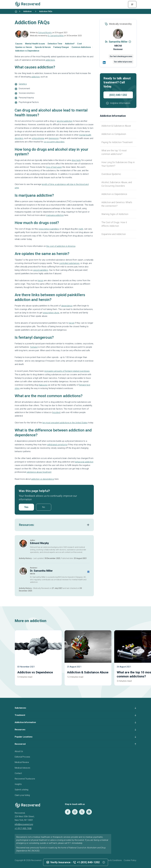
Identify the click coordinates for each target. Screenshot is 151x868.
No (44, 507)
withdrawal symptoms (57, 445)
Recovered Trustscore (25, 779)
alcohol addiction (65, 121)
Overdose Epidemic (111, 174)
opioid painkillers (41, 270)
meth (81, 229)
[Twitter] (82, 812)
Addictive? (70, 44)
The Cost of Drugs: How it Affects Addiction (114, 224)
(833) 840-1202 (118, 95)
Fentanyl (34, 347)
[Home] (16, 11)
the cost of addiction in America (61, 246)
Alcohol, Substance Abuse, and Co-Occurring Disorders (117, 184)
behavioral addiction (84, 462)
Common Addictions (82, 47)
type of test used (54, 167)
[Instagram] (75, 812)
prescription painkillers (49, 229)
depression (54, 138)
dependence (67, 306)
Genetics (23, 84)
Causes (19, 44)
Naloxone (43, 385)
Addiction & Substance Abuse (116, 126)
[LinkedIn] (105, 62)
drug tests (76, 160)
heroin (41, 280)
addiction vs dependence (43, 479)
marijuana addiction (55, 215)
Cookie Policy (130, 860)
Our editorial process (123, 62)
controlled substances (69, 263)
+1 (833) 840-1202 (88, 862)
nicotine (56, 412)
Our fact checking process (121, 56)
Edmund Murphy (45, 33)
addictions (50, 60)
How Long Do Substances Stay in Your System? (118, 164)
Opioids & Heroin (43, 47)
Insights (18, 784)
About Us (19, 751)
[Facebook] (68, 812)
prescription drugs (51, 313)
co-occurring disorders (54, 142)
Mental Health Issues (35, 44)
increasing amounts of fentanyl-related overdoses (67, 371)
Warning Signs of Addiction (115, 214)
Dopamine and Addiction (114, 234)
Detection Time (55, 44)
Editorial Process (22, 757)
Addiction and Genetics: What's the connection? (117, 204)
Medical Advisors (23, 768)
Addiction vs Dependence (27, 51)
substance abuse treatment (39, 472)
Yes (26, 507)
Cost (80, 44)
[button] (118, 103)
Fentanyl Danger (61, 47)
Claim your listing (22, 795)
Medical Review (22, 762)
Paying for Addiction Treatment (117, 142)
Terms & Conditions (113, 860)
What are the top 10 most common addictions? (114, 152)
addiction (35, 77)
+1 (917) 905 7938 (23, 828)
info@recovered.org (24, 824)
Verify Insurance (60, 862)
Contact (18, 773)
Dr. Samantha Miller (56, 36)
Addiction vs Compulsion (114, 134)
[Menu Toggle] (132, 4)
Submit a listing (22, 790)
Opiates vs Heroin (24, 47)
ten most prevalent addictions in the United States (65, 423)
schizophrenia (38, 138)
